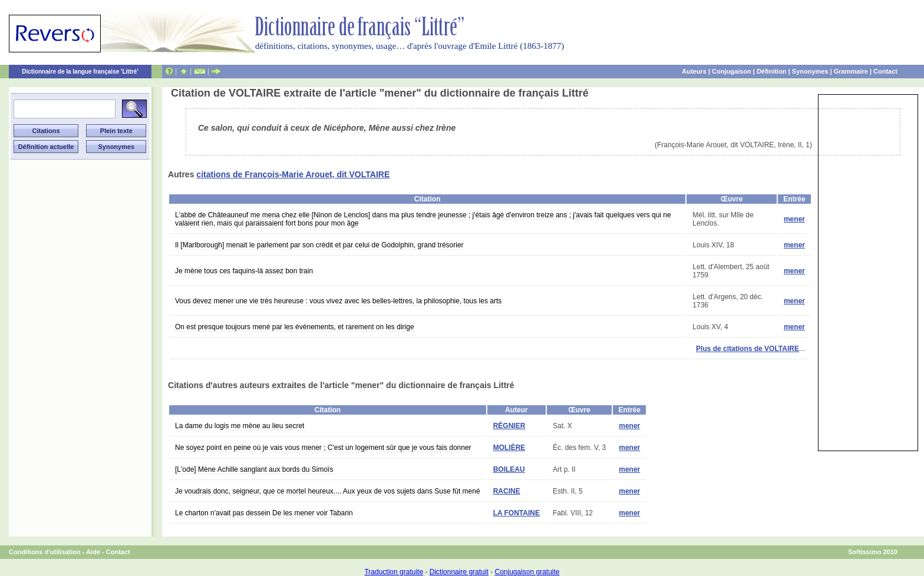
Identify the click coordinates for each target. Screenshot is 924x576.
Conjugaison (732, 71)
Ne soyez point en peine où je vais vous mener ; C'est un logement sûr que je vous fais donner (323, 448)
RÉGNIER (509, 426)
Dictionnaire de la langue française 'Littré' (80, 72)
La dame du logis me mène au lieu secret (240, 426)
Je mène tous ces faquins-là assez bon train (244, 271)
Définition (772, 71)
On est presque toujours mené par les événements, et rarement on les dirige (295, 327)
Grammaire (851, 71)
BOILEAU (509, 469)
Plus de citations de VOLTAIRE (748, 349)
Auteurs (694, 71)
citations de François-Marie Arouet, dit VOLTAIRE (293, 174)
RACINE (507, 491)
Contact (885, 71)
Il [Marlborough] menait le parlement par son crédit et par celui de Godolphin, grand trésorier (319, 245)
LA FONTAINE (517, 513)
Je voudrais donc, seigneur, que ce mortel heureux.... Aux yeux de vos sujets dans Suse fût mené (328, 491)
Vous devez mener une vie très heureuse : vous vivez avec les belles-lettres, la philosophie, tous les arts (338, 301)
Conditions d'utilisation (45, 552)
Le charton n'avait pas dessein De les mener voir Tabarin (264, 513)
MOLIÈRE (509, 448)
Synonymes (810, 71)
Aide (93, 552)
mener (794, 219)
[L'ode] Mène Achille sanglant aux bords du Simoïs (254, 469)
